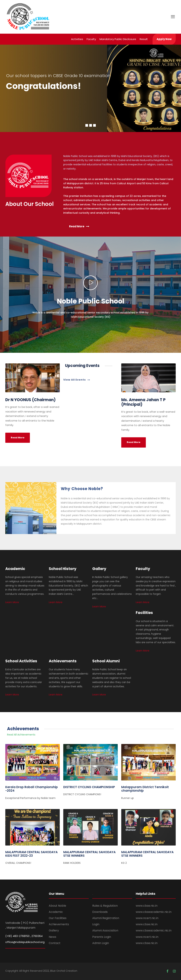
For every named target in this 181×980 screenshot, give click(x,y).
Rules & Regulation (105, 906)
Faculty (91, 39)
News (52, 937)
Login (96, 924)
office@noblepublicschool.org (25, 942)
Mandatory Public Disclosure (118, 39)
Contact (55, 943)
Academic (56, 912)
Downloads (100, 912)
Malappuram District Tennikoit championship (145, 789)
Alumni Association (105, 930)
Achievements (59, 924)
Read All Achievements (21, 735)
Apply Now (164, 39)
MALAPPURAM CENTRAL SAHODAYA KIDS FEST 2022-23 (31, 854)
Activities (77, 39)
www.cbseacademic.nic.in (154, 912)
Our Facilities (58, 918)
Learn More (12, 602)
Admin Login (101, 943)
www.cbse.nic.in (147, 906)
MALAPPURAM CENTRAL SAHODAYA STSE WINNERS (89, 854)
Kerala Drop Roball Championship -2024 (32, 789)
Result (144, 39)
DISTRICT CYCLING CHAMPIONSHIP (89, 787)
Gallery (54, 930)
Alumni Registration (106, 918)
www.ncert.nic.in (147, 918)
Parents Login (102, 937)
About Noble (57, 906)
